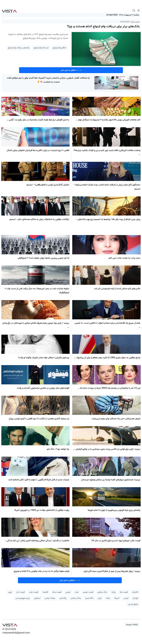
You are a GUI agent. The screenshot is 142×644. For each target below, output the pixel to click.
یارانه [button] (114, 592)
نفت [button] (77, 592)
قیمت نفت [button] (34, 592)
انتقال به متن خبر (71, 70)
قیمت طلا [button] (124, 592)
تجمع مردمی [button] (133, 604)
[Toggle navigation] (139, 10)
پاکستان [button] (63, 598)
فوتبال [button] (135, 598)
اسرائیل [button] (37, 598)
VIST (9, 10)
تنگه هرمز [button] (89, 598)
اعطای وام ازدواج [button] (59, 48)
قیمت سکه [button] (57, 592)
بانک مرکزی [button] (102, 592)
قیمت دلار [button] (20, 592)
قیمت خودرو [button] (88, 592)
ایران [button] (100, 598)
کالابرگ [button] (135, 592)
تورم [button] (10, 592)
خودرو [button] (68, 592)
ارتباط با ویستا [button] (132, 625)
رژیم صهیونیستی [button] (23, 598)
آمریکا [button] (117, 598)
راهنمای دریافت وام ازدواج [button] (19, 48)
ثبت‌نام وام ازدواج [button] (41, 48)
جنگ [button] (108, 598)
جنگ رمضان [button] (76, 598)
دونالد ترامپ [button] (50, 598)
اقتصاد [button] (45, 592)
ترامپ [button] (126, 598)
